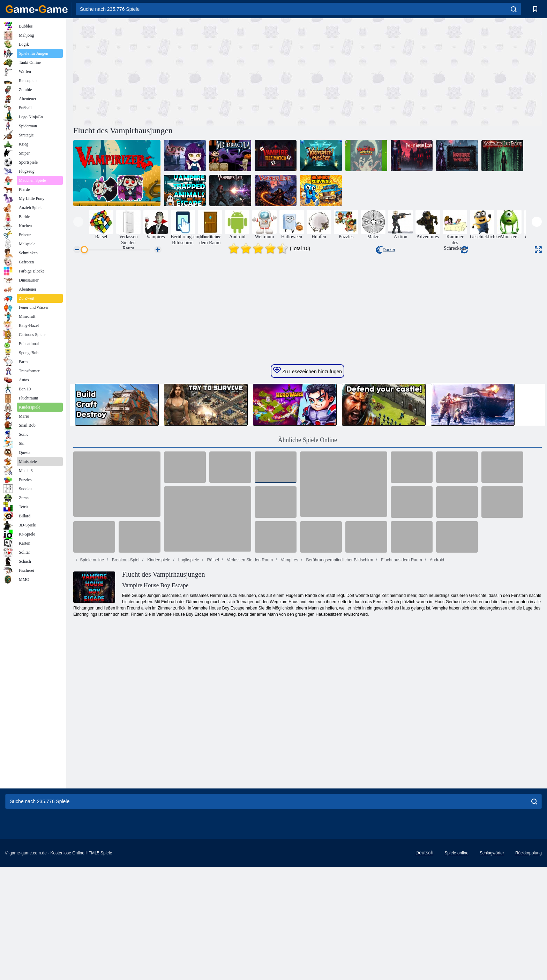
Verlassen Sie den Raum (249, 773)
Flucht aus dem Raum (401, 773)
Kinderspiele (158, 773)
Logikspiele (188, 773)
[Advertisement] (190, 71)
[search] (514, 9)
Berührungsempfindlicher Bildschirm (339, 773)
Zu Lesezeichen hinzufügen (308, 584)
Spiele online (92, 773)
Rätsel (212, 773)
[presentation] (78, 222)
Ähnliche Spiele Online (308, 653)
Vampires (289, 773)
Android (436, 773)
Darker (385, 250)
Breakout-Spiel (125, 773)
